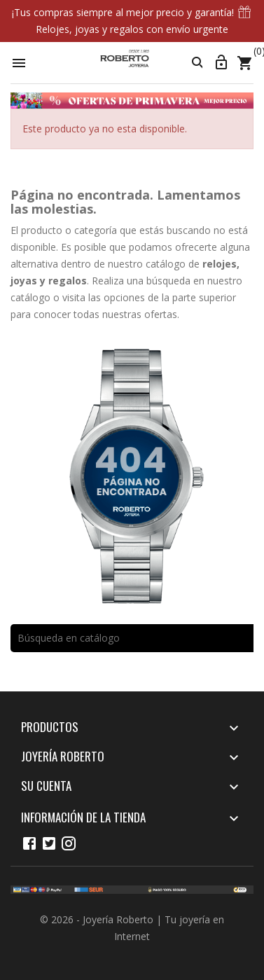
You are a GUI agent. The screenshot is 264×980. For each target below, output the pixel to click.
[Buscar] (132, 638)
